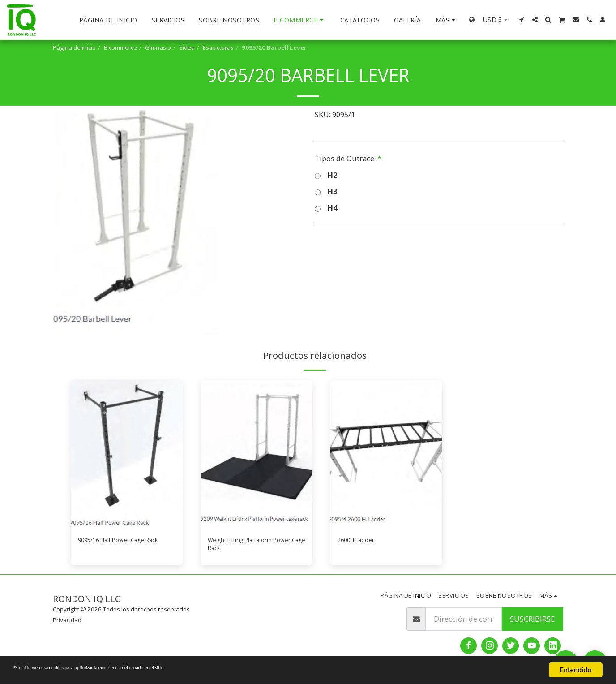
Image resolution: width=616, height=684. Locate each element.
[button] (522, 20)
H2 (326, 175)
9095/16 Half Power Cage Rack (121, 547)
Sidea (187, 47)
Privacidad (67, 626)
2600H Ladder (361, 541)
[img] (127, 454)
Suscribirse (532, 624)
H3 (326, 191)
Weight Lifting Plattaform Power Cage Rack (252, 547)
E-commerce (120, 47)
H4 (326, 208)
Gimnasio (158, 47)
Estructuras (218, 47)
